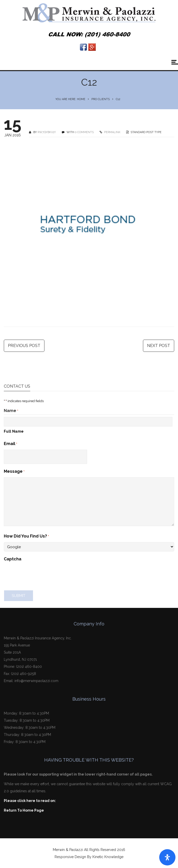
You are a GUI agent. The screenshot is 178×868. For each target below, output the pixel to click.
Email (11, 444)
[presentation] (42, 575)
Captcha (13, 559)
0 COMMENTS (84, 132)
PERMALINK (112, 132)
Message (14, 472)
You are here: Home (70, 99)
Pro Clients (101, 99)
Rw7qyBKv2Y (47, 132)
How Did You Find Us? (26, 536)
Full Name (14, 431)
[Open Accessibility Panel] (167, 857)
